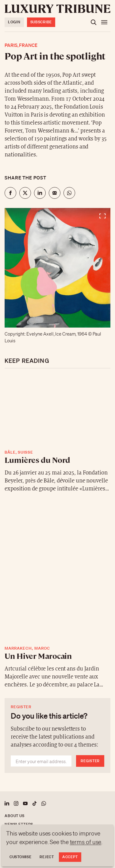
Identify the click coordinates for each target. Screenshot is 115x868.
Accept (70, 857)
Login (14, 22)
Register (90, 761)
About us (15, 816)
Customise (20, 857)
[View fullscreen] (57, 268)
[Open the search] (94, 22)
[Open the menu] (104, 22)
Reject (47, 857)
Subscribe (41, 22)
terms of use (86, 842)
